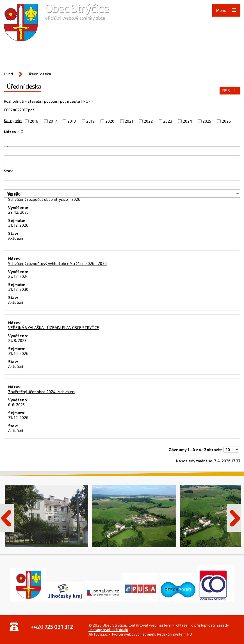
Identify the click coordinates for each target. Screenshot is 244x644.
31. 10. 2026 (18, 353)
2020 (110, 121)
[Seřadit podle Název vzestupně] (22, 130)
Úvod (8, 74)
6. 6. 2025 (16, 405)
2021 (129, 121)
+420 (52, 627)
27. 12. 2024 (18, 276)
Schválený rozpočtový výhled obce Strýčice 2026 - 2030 (57, 263)
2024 (187, 121)
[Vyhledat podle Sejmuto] (122, 176)
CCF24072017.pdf (19, 110)
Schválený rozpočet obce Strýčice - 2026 (44, 199)
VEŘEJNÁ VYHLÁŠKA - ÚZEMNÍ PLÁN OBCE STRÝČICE (54, 327)
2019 (90, 121)
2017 (53, 121)
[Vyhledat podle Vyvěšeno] (122, 160)
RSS (230, 91)
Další (234, 518)
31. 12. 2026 (18, 225)
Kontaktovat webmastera (149, 625)
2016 (34, 121)
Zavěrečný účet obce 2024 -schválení (42, 392)
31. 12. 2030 (18, 289)
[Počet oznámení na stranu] (231, 450)
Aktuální (16, 238)
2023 (168, 121)
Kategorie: (13, 121)
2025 (207, 121)
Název (12, 132)
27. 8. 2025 (17, 340)
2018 (72, 121)
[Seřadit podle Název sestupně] (22, 133)
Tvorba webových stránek (133, 634)
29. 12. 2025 (18, 212)
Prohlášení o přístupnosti (194, 625)
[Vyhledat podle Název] (122, 142)
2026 (226, 121)
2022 (148, 121)
